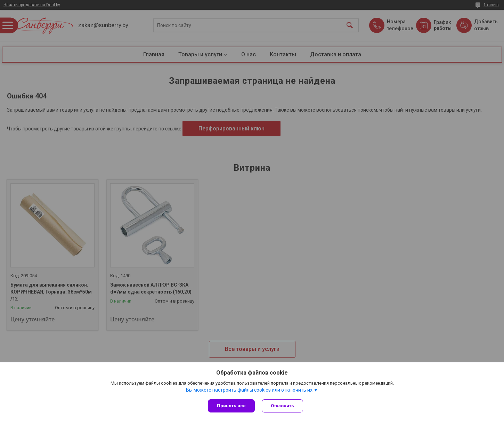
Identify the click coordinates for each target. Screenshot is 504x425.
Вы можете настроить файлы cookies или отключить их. (250, 390)
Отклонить (282, 406)
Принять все (231, 406)
